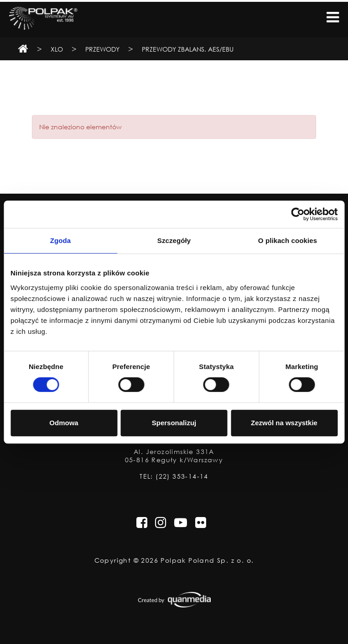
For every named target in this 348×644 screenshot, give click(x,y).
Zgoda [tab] (61, 240)
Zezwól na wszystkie (284, 423)
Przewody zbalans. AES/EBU (188, 49)
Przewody (102, 49)
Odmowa (64, 423)
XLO (57, 49)
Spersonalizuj (174, 423)
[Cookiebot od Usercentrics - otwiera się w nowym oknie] (298, 214)
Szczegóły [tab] (174, 240)
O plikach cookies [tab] (288, 240)
